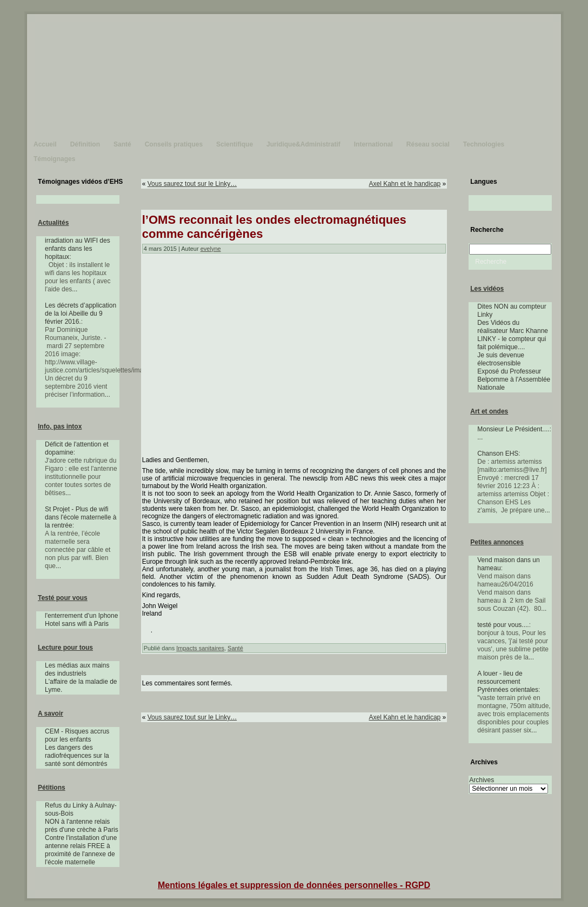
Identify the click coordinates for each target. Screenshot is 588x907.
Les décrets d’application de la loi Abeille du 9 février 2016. (81, 314)
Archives (482, 780)
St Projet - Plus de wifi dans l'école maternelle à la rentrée (81, 517)
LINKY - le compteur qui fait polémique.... (512, 343)
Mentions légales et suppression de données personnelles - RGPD (294, 885)
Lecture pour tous (65, 648)
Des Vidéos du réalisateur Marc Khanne (513, 327)
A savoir (51, 713)
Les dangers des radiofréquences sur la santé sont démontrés (77, 756)
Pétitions (52, 788)
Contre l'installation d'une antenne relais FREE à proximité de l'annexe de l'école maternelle (81, 850)
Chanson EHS (498, 453)
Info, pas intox (60, 426)
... (75, 289)
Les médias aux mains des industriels (77, 669)
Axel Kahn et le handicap (405, 184)
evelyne (211, 249)
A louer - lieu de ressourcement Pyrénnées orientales (508, 682)
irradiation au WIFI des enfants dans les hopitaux (78, 249)
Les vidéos (487, 289)
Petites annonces (497, 542)
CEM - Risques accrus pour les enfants (77, 735)
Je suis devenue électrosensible (501, 359)
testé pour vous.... (503, 625)
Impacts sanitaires (200, 648)
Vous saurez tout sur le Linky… (192, 184)
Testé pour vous (63, 598)
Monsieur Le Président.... (513, 429)
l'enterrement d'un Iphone (81, 616)
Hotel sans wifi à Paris (77, 624)
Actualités (53, 223)
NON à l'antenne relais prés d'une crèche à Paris (82, 826)
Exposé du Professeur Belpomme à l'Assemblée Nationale (514, 379)
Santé (235, 648)
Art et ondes (489, 411)
